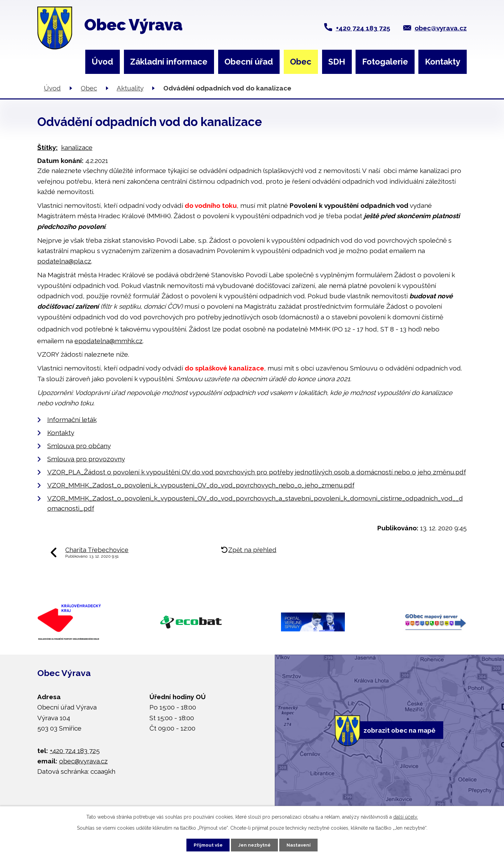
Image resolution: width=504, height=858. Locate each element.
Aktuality (130, 88)
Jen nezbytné (255, 844)
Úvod (102, 62)
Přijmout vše (204, 844)
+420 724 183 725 (363, 28)
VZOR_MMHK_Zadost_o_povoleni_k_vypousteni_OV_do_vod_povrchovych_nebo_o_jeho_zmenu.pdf (201, 485)
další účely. (406, 816)
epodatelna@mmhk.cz (109, 341)
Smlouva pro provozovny (86, 459)
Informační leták (72, 420)
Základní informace (169, 62)
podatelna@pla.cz (64, 261)
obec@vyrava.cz (441, 28)
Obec (301, 62)
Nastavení (303, 844)
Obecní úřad (249, 62)
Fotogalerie (385, 62)
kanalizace (77, 147)
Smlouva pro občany (79, 446)
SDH (337, 62)
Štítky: (47, 147)
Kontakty (443, 62)
